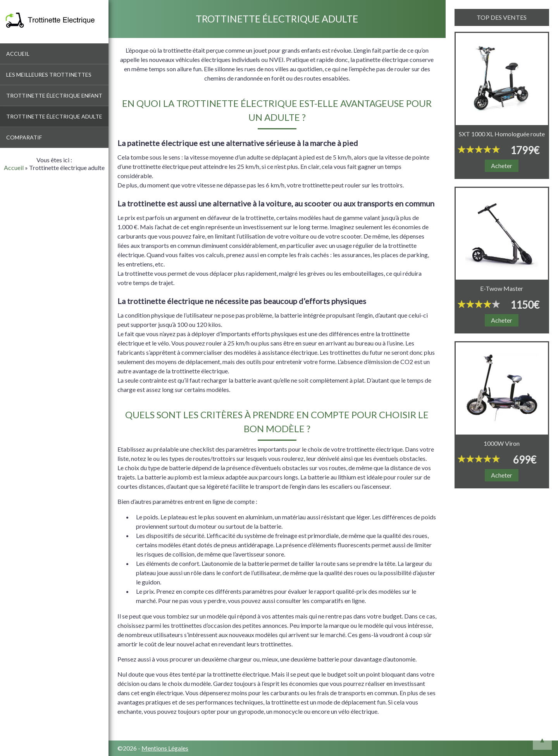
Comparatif (24, 137)
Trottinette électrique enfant (54, 95)
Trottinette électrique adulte (54, 116)
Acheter (502, 166)
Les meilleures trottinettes (49, 75)
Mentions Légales (165, 748)
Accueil (18, 54)
